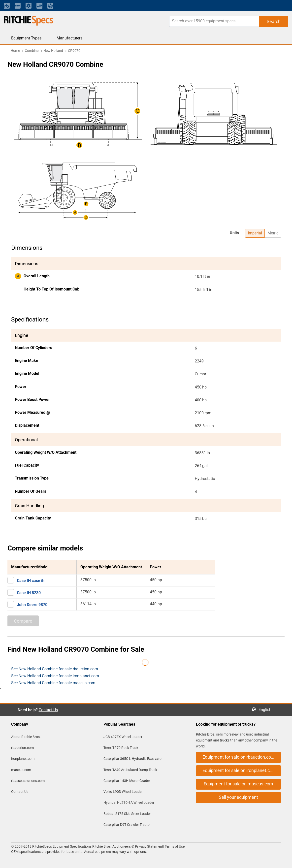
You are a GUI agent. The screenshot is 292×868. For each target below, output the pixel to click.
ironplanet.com (23, 759)
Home (15, 51)
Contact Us (48, 710)
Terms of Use (174, 846)
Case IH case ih (31, 581)
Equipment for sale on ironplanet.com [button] (239, 770)
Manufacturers (69, 38)
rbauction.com (22, 748)
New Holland (53, 51)
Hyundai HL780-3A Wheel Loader (129, 803)
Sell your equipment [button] (238, 797)
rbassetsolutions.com (28, 781)
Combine (32, 51)
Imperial (255, 233)
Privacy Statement (149, 846)
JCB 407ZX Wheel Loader (123, 737)
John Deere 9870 (32, 605)
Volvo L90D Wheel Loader (123, 792)
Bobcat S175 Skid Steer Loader (127, 814)
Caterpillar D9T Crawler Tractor (127, 825)
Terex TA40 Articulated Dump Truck (130, 770)
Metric (273, 233)
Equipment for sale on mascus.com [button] (238, 784)
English (266, 710)
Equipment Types (26, 38)
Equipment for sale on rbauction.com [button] (239, 757)
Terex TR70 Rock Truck (121, 748)
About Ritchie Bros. (26, 737)
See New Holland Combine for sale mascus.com (53, 683)
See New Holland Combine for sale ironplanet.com (55, 676)
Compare (23, 621)
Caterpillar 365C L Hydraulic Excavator (133, 759)
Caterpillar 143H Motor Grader (127, 781)
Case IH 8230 (29, 593)
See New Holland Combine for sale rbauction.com (55, 669)
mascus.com (21, 770)
